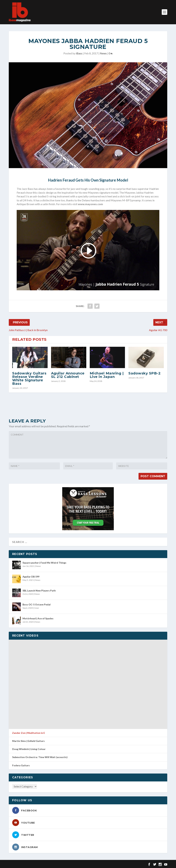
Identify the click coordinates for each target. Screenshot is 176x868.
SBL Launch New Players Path (39, 591)
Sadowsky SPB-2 (144, 373)
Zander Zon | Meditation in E (29, 733)
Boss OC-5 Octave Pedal (37, 604)
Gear (37, 608)
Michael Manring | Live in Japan (107, 375)
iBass (79, 53)
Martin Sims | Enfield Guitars (28, 741)
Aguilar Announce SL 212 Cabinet (68, 375)
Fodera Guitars (21, 765)
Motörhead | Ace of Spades (38, 618)
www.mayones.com (90, 204)
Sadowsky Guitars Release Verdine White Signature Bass (29, 378)
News (103, 53)
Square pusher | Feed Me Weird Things (44, 563)
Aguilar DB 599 (31, 577)
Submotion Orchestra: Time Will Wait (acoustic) (40, 757)
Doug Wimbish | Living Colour (29, 749)
